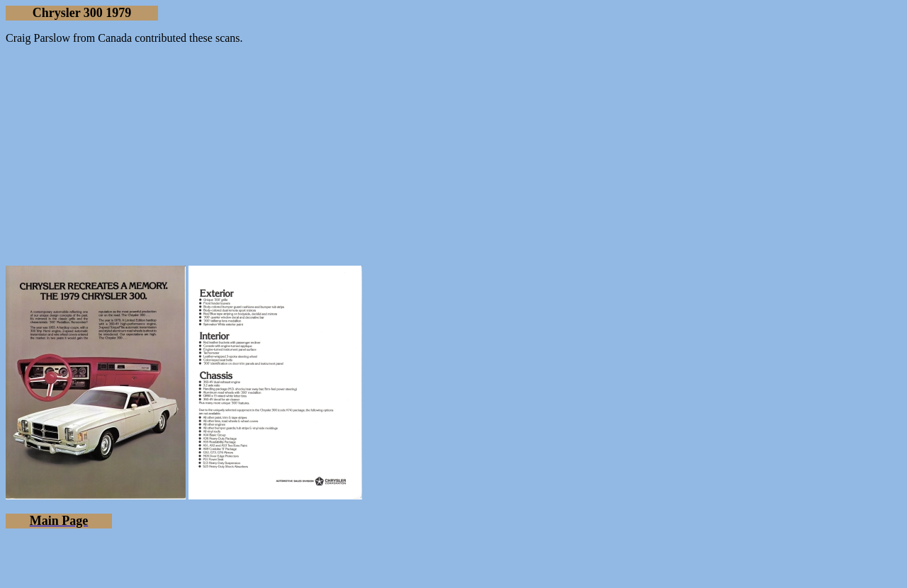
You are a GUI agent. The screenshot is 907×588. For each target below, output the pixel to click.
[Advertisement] (453, 155)
